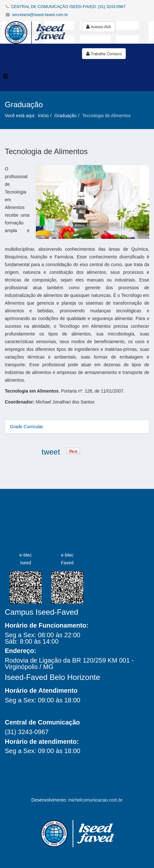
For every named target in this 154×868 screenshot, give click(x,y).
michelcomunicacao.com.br (95, 800)
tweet (51, 452)
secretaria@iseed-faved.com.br (40, 15)
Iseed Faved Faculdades (44, 528)
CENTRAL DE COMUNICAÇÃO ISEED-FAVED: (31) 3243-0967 (69, 7)
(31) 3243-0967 (27, 732)
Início (43, 116)
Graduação (65, 116)
